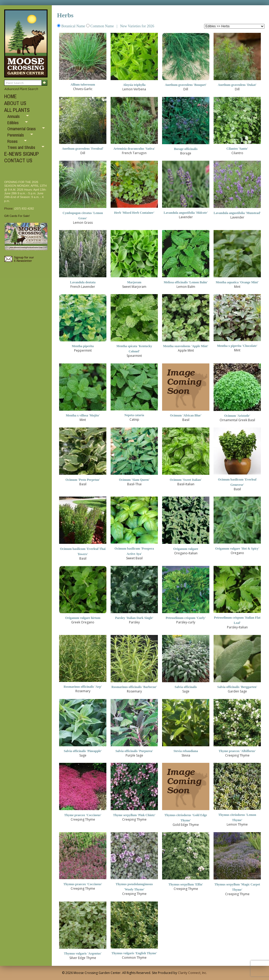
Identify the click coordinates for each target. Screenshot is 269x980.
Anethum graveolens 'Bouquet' (186, 85)
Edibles (14, 123)
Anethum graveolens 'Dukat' (237, 85)
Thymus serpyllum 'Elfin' (186, 884)
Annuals (14, 116)
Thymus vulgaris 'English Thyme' (134, 953)
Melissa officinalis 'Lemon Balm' (186, 282)
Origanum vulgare (186, 549)
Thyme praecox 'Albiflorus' (237, 751)
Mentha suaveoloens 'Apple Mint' (186, 346)
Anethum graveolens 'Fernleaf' (83, 149)
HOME (11, 96)
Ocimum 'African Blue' (186, 415)
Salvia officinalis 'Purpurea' (134, 751)
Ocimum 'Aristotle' (237, 416)
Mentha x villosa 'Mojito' (83, 415)
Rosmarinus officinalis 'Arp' (83, 687)
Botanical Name (72, 26)
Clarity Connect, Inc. (192, 973)
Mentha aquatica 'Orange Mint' (237, 282)
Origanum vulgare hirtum (83, 618)
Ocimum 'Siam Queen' (134, 480)
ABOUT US (15, 103)
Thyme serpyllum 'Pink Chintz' (134, 815)
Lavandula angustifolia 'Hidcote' (186, 213)
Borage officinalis (186, 149)
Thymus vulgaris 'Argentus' (83, 953)
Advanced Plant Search (21, 89)
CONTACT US (18, 160)
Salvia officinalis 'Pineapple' (83, 751)
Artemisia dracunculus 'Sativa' (134, 149)
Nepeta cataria (134, 415)
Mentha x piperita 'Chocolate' (237, 346)
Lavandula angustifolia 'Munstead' (237, 213)
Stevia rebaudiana (186, 751)
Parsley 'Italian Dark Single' (134, 618)
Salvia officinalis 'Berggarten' (237, 687)
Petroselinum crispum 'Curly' (186, 618)
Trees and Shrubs (22, 147)
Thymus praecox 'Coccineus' (83, 884)
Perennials (16, 135)
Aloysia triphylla (134, 85)
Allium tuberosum (83, 85)
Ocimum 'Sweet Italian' (186, 480)
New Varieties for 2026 (137, 26)
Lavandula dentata (83, 282)
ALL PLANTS (17, 110)
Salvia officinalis (186, 687)
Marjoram (134, 282)
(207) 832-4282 (24, 208)
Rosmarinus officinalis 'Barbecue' (134, 687)
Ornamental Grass (22, 129)
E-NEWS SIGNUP (22, 154)
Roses (13, 141)
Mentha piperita (83, 346)
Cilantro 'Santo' (237, 149)
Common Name (100, 26)
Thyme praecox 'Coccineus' (83, 815)
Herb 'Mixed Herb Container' (134, 213)
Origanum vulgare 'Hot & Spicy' (237, 549)
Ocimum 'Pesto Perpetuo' (83, 480)
